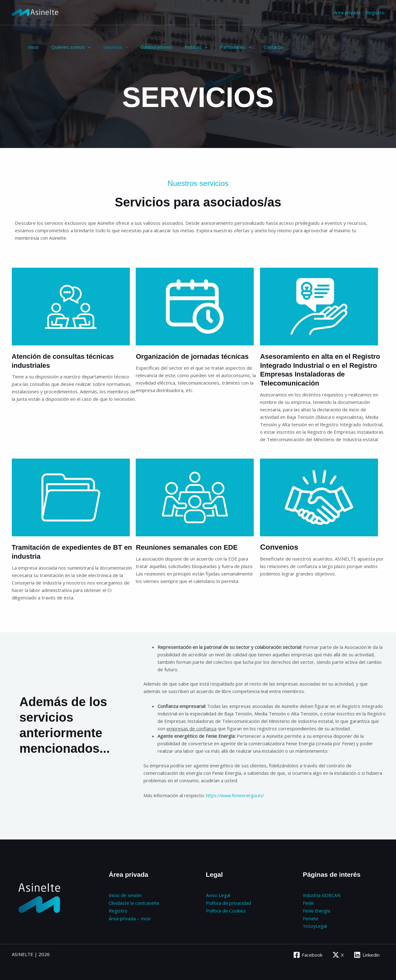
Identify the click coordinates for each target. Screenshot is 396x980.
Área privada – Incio (130, 917)
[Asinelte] (35, 12)
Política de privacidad (228, 902)
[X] (337, 953)
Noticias (182, 47)
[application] (83, 47)
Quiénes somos (66, 47)
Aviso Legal (218, 895)
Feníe (309, 902)
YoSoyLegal (315, 925)
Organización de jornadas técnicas (197, 356)
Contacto (253, 47)
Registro (375, 12)
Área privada (347, 12)
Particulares (218, 47)
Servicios (108, 47)
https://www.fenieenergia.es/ (237, 795)
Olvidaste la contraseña (134, 902)
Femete (311, 917)
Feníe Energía (317, 910)
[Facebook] (307, 953)
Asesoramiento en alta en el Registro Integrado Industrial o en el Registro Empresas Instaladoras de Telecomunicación (321, 370)
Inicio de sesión (125, 895)
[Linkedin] (366, 953)
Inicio (32, 47)
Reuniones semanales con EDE (191, 547)
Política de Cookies (226, 910)
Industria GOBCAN (323, 895)
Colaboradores (145, 47)
